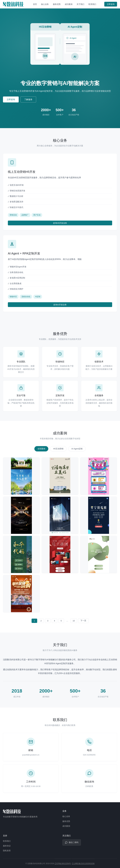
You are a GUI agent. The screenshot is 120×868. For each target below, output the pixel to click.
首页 (35, 4)
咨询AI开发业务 (60, 305)
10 (74, 621)
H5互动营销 (58, 449)
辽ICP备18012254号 (63, 864)
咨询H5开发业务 (60, 223)
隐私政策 (7, 851)
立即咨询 (111, 4)
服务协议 (7, 846)
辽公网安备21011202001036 (83, 864)
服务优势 (57, 4)
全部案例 (41, 449)
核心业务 (45, 4)
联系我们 (92, 4)
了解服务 (28, 99)
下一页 (83, 621)
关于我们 (80, 4)
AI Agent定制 (77, 449)
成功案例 (69, 4)
